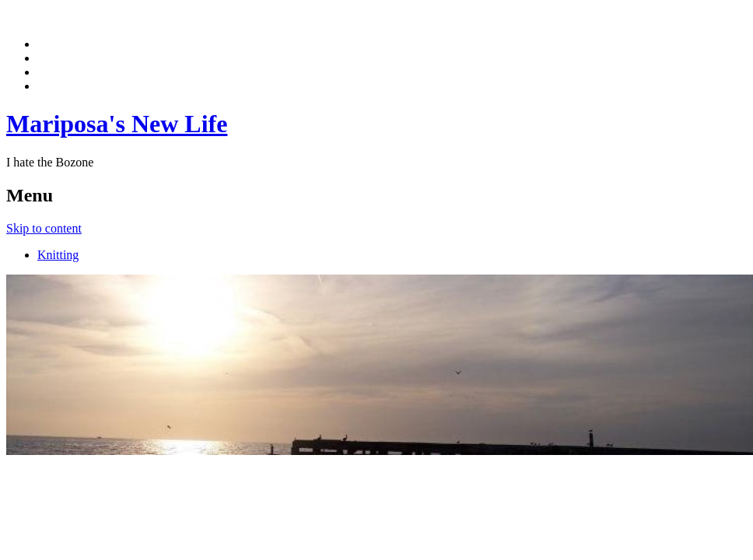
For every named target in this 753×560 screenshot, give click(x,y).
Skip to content (44, 228)
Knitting (58, 255)
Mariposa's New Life (117, 124)
